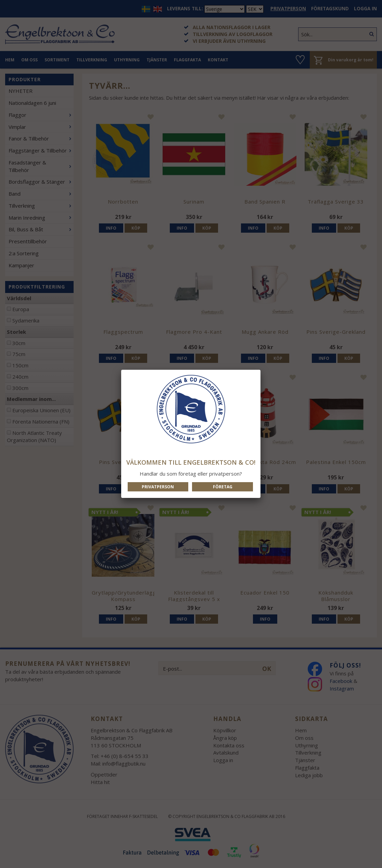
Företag (223, 487)
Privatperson (158, 487)
